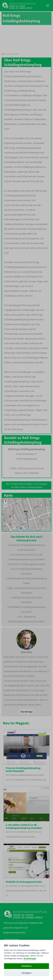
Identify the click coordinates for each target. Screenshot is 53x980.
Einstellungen (30, 959)
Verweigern (27, 973)
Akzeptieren (26, 966)
